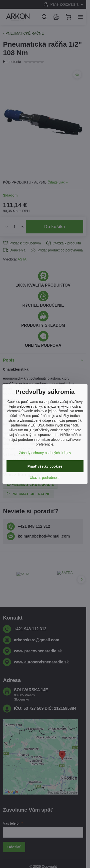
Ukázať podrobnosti (45, 478)
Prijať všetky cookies (45, 466)
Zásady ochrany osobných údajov (45, 453)
